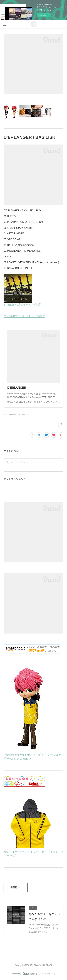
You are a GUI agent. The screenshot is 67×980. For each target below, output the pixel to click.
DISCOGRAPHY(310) (12, 414)
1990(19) (26, 414)
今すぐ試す (44, 15)
